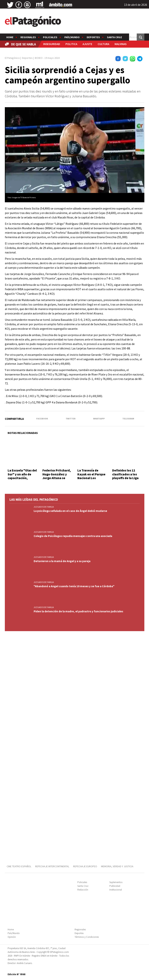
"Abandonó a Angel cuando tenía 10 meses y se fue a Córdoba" (74, 586)
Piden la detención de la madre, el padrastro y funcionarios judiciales (78, 611)
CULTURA (103, 44)
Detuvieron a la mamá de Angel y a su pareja (62, 561)
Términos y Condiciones (87, 937)
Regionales (28, 37)
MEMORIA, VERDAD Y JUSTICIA (117, 866)
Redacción (83, 890)
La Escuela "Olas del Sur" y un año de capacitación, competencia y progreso (22, 478)
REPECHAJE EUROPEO (85, 866)
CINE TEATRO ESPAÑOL (19, 866)
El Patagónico (12, 58)
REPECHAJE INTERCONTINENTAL (52, 866)
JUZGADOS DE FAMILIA (44, 507)
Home (10, 37)
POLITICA (71, 44)
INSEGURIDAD (52, 44)
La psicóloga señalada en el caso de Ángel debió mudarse (70, 511)
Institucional (116, 890)
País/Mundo (72, 37)
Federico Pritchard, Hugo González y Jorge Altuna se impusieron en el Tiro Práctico (57, 478)
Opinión (12, 937)
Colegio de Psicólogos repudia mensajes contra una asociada (73, 536)
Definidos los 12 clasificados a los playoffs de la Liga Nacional (125, 476)
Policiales (50, 37)
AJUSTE (87, 44)
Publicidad (115, 886)
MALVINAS (121, 44)
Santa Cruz (114, 37)
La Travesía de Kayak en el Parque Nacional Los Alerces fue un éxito (92, 476)
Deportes (93, 37)
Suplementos (116, 882)
